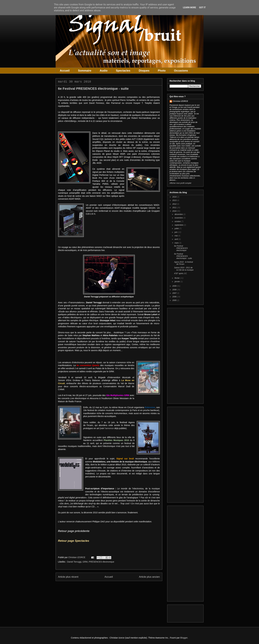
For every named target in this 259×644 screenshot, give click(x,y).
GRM (85, 562)
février (177, 278)
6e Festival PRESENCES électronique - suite (183, 256)
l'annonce (109, 428)
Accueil (65, 71)
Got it (202, 7)
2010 (175, 211)
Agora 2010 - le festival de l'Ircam (183, 263)
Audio (104, 71)
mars (177, 243)
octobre (178, 221)
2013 (175, 200)
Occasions (181, 71)
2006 (175, 297)
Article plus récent (68, 577)
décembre (179, 214)
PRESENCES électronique (102, 562)
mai (176, 236)
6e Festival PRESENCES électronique (181, 248)
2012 (175, 204)
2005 (175, 300)
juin (176, 232)
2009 (175, 286)
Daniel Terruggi (74, 562)
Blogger (184, 638)
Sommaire (85, 71)
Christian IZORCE (180, 101)
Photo (162, 71)
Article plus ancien (149, 577)
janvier (177, 282)
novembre (179, 218)
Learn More (189, 7)
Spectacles (123, 71)
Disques (144, 71)
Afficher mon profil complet (180, 183)
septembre (179, 225)
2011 (175, 208)
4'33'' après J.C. (181, 273)
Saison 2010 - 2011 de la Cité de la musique (184, 269)
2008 (175, 290)
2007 (175, 293)
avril (176, 239)
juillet (177, 229)
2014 (175, 197)
